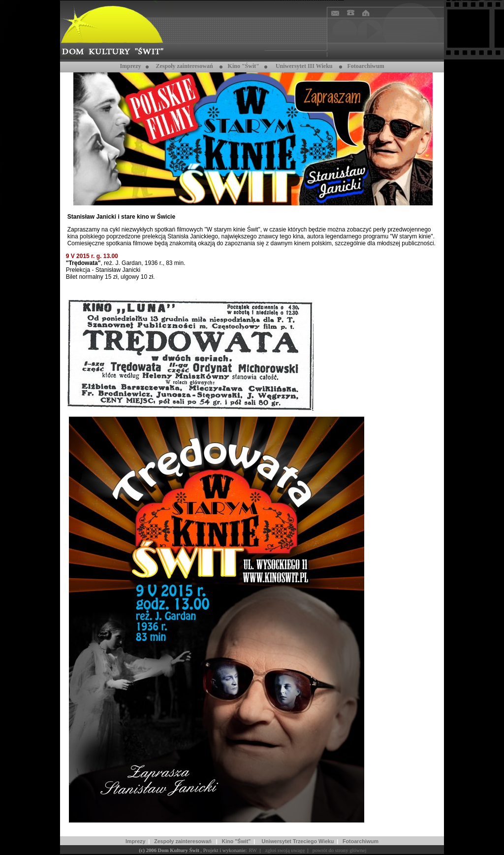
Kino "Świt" (244, 66)
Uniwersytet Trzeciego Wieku (298, 841)
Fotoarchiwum (361, 841)
